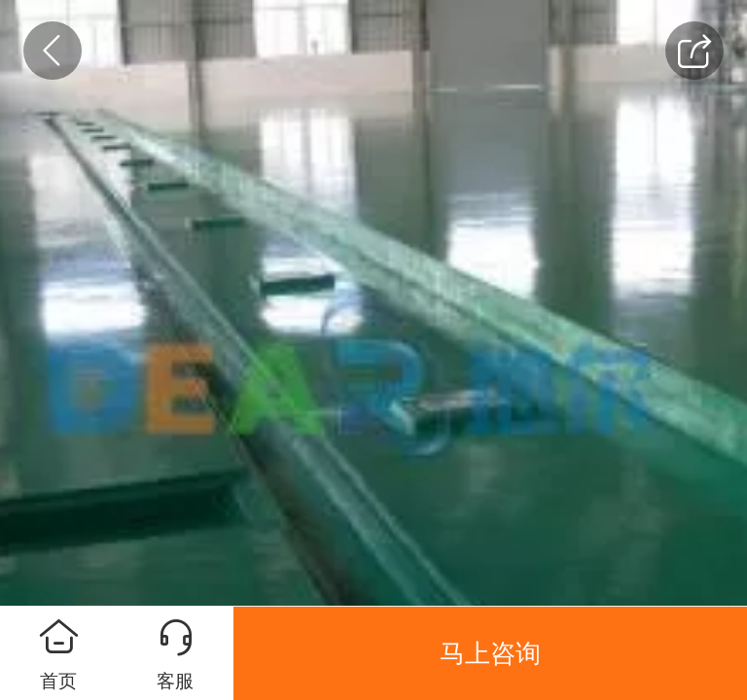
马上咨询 (490, 653)
